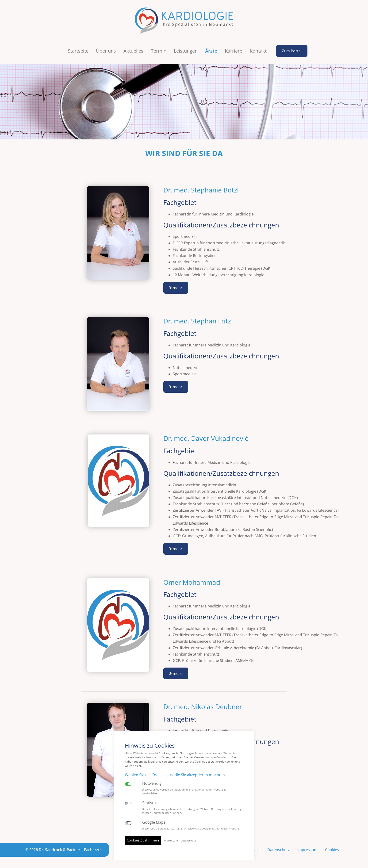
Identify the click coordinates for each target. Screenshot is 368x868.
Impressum (307, 850)
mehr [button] (176, 288)
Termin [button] (159, 51)
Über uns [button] (106, 51)
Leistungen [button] (186, 51)
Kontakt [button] (258, 51)
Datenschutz (279, 850)
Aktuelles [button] (133, 51)
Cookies (332, 850)
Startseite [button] (78, 51)
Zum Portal (292, 51)
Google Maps (154, 822)
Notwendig (152, 783)
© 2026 (63, 850)
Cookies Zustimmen (143, 840)
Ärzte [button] (211, 51)
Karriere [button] (234, 51)
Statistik (149, 803)
